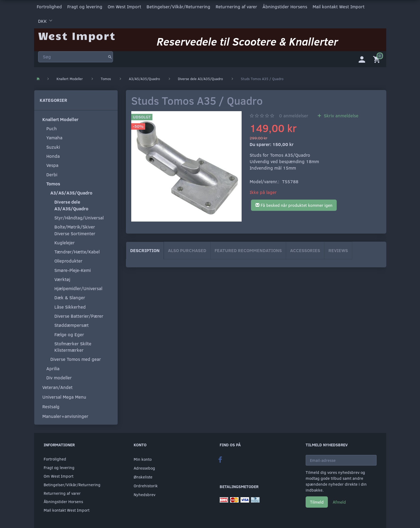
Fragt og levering (85, 6)
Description (145, 249)
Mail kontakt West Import (339, 6)
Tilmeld (317, 501)
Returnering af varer (236, 6)
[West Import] (77, 33)
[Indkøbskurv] (378, 58)
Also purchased (187, 249)
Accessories (305, 249)
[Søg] (110, 55)
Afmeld (339, 501)
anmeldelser (294, 115)
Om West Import (124, 6)
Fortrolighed (49, 6)
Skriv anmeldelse (340, 115)
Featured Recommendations (248, 249)
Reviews (338, 249)
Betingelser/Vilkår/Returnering (178, 6)
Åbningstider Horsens (285, 6)
